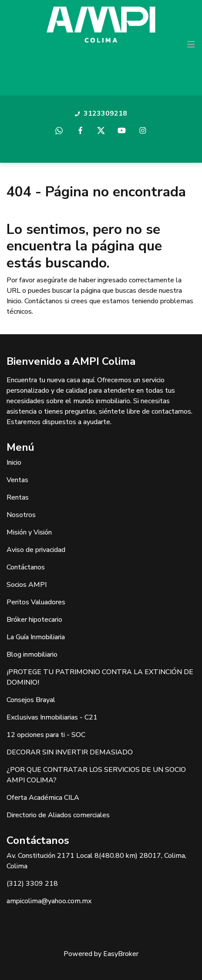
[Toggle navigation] (191, 45)
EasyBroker (121, 954)
